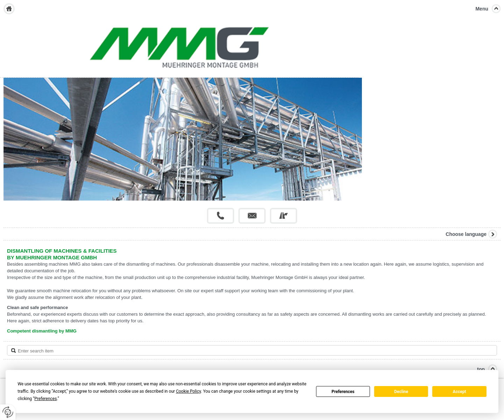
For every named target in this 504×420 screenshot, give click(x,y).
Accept (460, 392)
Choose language (466, 234)
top (481, 369)
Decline (401, 392)
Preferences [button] (45, 399)
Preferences (343, 392)
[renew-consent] (8, 412)
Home (9, 9)
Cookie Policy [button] (188, 391)
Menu (482, 9)
